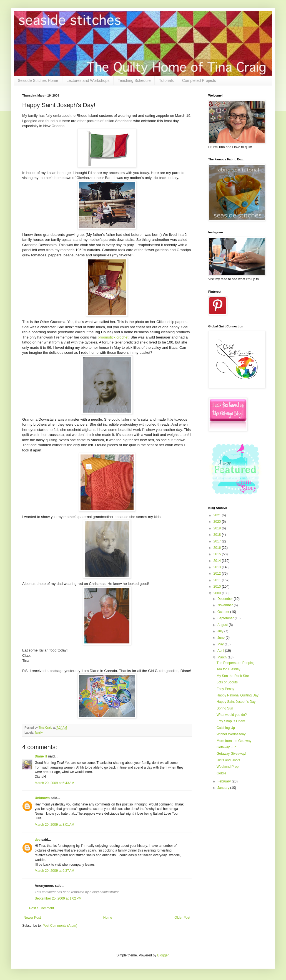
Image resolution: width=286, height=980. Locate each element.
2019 (218, 528)
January (224, 788)
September (226, 618)
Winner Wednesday (231, 734)
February (224, 781)
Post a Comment (42, 908)
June (221, 638)
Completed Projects (199, 80)
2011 (218, 580)
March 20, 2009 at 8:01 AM (54, 825)
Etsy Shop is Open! (231, 721)
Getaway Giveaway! (231, 754)
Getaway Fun (226, 747)
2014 (218, 561)
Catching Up (226, 728)
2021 (218, 515)
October (224, 612)
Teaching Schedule (134, 80)
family (39, 733)
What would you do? (232, 715)
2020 (218, 522)
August (223, 625)
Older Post (182, 918)
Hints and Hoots (228, 760)
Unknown (42, 798)
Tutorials (166, 80)
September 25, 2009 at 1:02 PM (58, 898)
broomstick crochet (113, 337)
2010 (218, 587)
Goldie (221, 773)
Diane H (41, 756)
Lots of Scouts (227, 682)
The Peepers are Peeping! (236, 663)
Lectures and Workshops (88, 80)
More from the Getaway (234, 741)
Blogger (163, 955)
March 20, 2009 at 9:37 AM (54, 871)
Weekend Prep (228, 767)
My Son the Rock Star (233, 676)
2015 (218, 554)
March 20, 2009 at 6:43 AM (54, 783)
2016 (218, 548)
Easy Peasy (225, 689)
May (221, 644)
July (221, 631)
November (226, 605)
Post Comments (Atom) (60, 926)
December (226, 599)
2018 (218, 535)
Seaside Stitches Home (38, 80)
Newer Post (32, 918)
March (223, 657)
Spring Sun (225, 708)
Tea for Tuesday (228, 669)
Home (108, 918)
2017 (218, 541)
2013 (218, 567)
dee (38, 840)
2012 (218, 574)
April (221, 651)
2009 (218, 593)
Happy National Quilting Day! (238, 695)
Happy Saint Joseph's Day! (237, 702)
